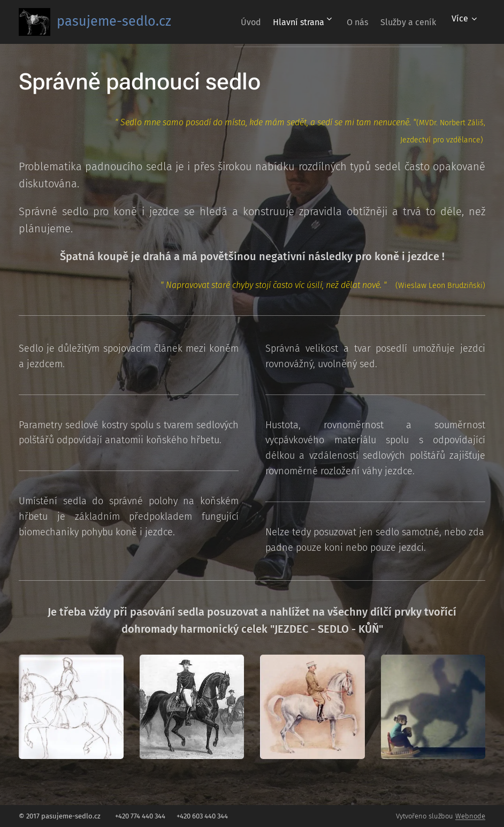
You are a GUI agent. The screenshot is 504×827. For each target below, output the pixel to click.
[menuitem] (228, 22)
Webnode (470, 816)
